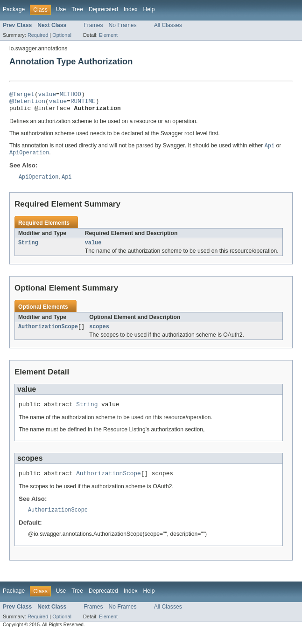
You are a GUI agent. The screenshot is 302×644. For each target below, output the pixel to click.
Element (108, 35)
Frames (93, 25)
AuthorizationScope (48, 334)
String (28, 249)
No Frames (123, 25)
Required (38, 35)
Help (149, 9)
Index (131, 9)
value (47, 95)
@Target (22, 95)
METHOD (70, 95)
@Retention (27, 104)
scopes (99, 334)
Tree (77, 9)
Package (14, 9)
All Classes (168, 25)
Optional (62, 35)
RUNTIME (83, 104)
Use (61, 9)
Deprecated (103, 9)
